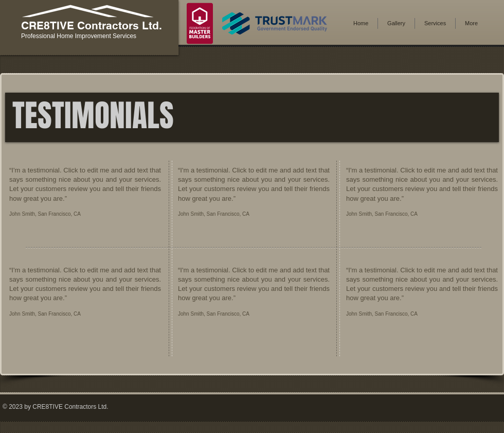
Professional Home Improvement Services (79, 36)
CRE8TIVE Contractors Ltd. (92, 25)
